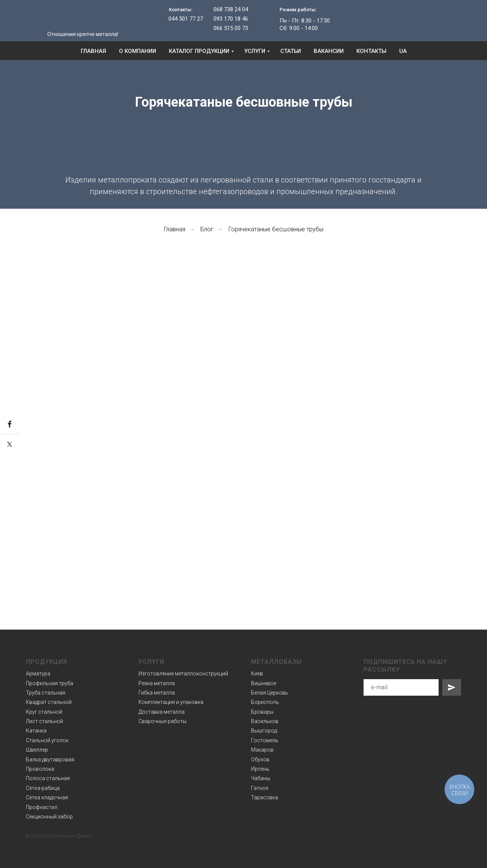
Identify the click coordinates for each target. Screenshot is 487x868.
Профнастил (42, 807)
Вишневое (264, 683)
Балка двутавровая (50, 759)
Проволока (40, 769)
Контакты (371, 51)
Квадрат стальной (49, 702)
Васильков (265, 721)
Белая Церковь (270, 693)
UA (403, 51)
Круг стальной (44, 712)
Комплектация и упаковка (171, 702)
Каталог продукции (199, 51)
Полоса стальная (48, 778)
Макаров (262, 750)
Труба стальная (46, 693)
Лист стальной (44, 721)
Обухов (260, 759)
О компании (138, 51)
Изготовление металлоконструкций (183, 674)
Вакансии (329, 51)
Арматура (38, 674)
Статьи (291, 51)
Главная (93, 51)
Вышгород (264, 731)
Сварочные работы (162, 721)
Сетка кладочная (47, 797)
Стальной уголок (47, 740)
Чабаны (261, 778)
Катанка (36, 731)
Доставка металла (162, 712)
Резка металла (157, 683)
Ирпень (260, 769)
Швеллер (37, 750)
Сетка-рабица (43, 788)
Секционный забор (49, 817)
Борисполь (265, 702)
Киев (257, 674)
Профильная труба (50, 683)
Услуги (255, 51)
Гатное (260, 788)
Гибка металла (157, 693)
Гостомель (265, 740)
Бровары (262, 712)
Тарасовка (265, 797)
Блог (207, 229)
